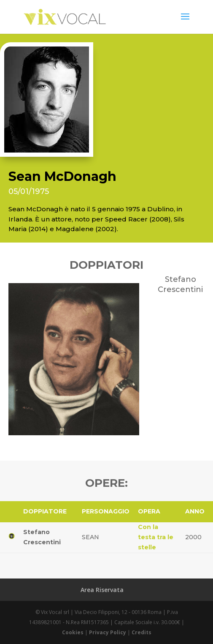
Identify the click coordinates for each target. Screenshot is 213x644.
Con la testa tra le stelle (156, 537)
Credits (142, 632)
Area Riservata (102, 590)
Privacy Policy (108, 632)
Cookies (73, 632)
